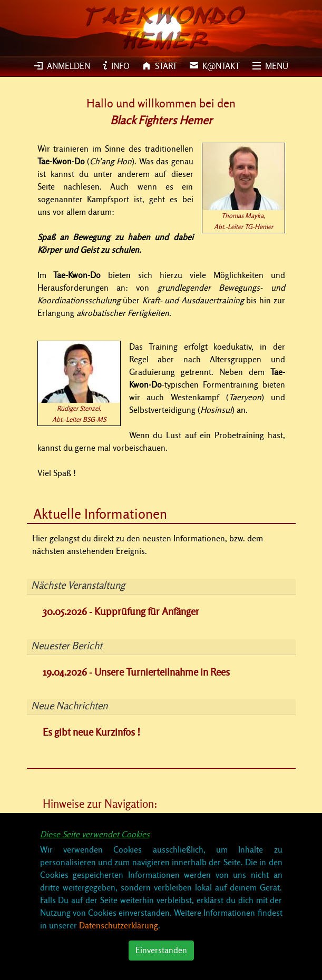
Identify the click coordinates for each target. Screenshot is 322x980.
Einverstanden (161, 951)
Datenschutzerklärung (119, 926)
